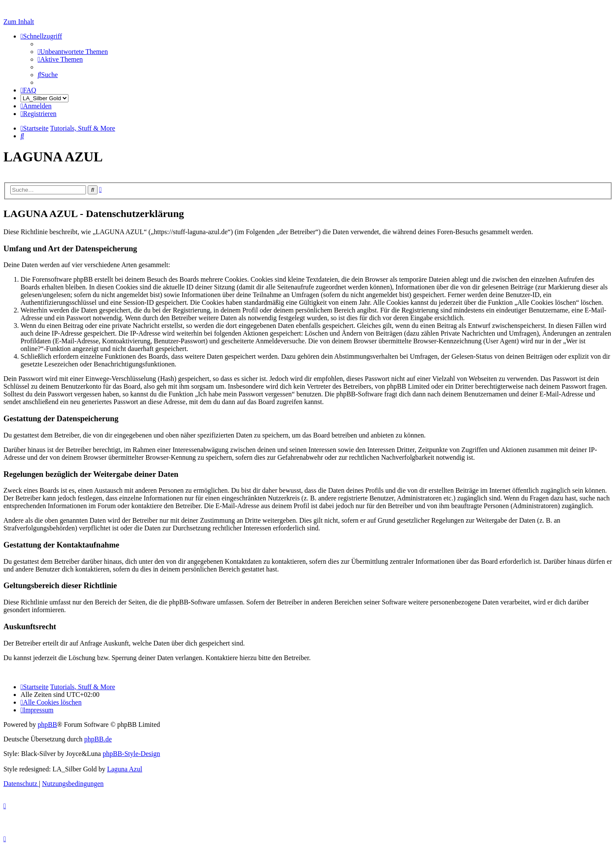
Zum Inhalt (19, 22)
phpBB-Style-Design (131, 754)
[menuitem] (73, 52)
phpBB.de (98, 739)
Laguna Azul (124, 769)
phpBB (47, 725)
